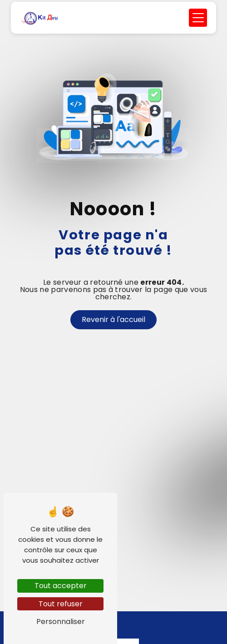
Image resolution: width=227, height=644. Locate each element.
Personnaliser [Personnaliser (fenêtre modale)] (61, 622)
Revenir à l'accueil (113, 320)
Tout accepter (61, 586)
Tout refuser (61, 604)
